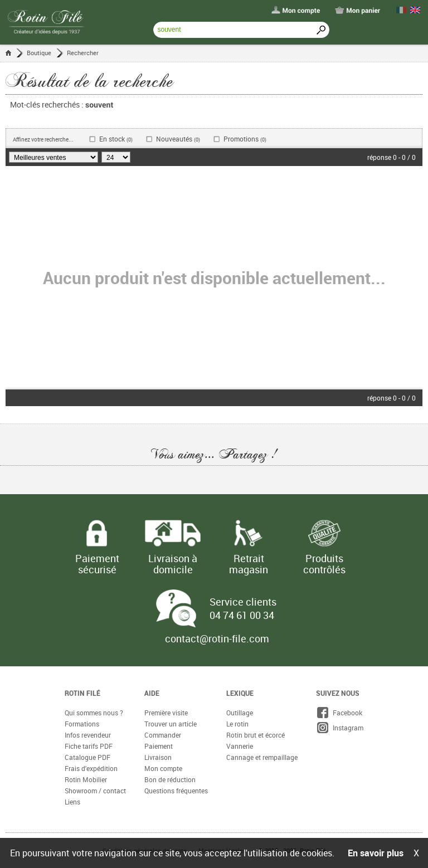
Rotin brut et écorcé (256, 735)
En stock (116, 139)
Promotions (245, 139)
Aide (152, 693)
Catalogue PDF (87, 757)
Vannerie (240, 746)
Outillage (240, 713)
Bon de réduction (170, 779)
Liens (72, 802)
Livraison (158, 757)
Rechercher (83, 53)
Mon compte (163, 768)
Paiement (159, 746)
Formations (82, 724)
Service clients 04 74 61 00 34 (243, 608)
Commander (163, 735)
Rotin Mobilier (86, 779)
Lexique (240, 693)
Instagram (340, 728)
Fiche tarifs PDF (89, 746)
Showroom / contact (95, 791)
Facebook (339, 713)
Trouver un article (171, 724)
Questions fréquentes (176, 791)
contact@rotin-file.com (217, 638)
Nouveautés (178, 139)
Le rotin (237, 724)
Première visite (166, 713)
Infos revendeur (88, 735)
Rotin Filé (82, 693)
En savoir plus (376, 853)
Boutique (39, 53)
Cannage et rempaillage (262, 757)
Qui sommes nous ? (94, 713)
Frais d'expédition (91, 768)
